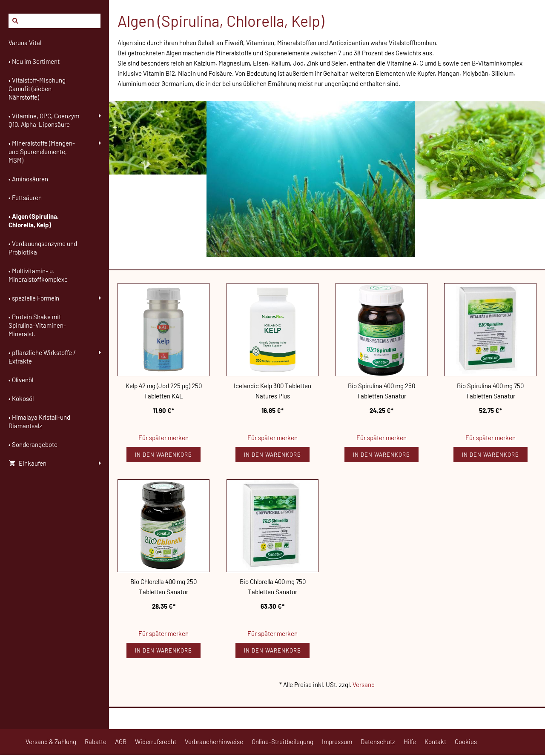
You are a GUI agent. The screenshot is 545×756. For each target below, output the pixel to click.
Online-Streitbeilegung (283, 742)
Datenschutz (378, 742)
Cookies (466, 742)
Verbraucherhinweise (214, 742)
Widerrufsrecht (156, 742)
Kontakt (435, 742)
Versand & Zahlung (51, 742)
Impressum (337, 742)
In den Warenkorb (163, 455)
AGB (121, 742)
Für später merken (163, 438)
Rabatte (96, 742)
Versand (364, 684)
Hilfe (410, 742)
